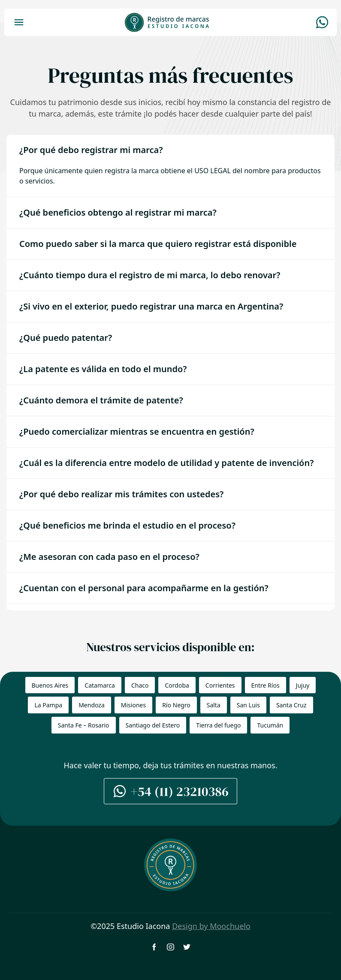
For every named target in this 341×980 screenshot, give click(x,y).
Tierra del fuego (218, 725)
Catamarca (100, 685)
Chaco (140, 685)
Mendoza (92, 705)
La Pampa (48, 705)
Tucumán (270, 725)
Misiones (133, 705)
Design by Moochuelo (211, 926)
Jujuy (303, 685)
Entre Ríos (266, 685)
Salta (214, 705)
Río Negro (176, 705)
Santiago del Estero (153, 725)
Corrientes (220, 685)
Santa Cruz (291, 705)
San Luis (248, 705)
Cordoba (177, 685)
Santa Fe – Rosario (84, 725)
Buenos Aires (50, 685)
